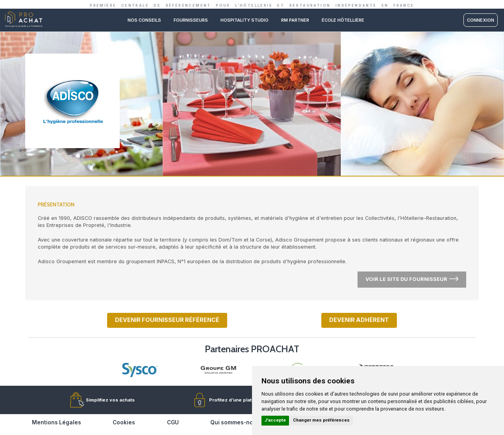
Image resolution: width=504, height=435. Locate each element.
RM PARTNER (295, 20)
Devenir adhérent (359, 320)
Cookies (124, 422)
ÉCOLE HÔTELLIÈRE (343, 20)
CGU (173, 422)
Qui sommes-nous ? (237, 422)
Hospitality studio (245, 20)
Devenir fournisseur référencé (167, 320)
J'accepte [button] (275, 420)
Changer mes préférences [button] (321, 420)
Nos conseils (144, 20)
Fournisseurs (191, 20)
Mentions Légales (57, 422)
